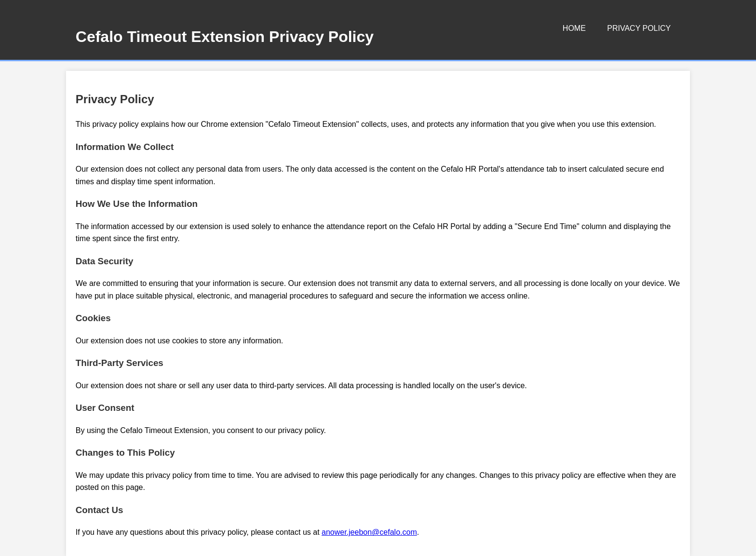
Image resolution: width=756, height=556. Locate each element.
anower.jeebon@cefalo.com (369, 532)
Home (574, 28)
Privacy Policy (639, 28)
